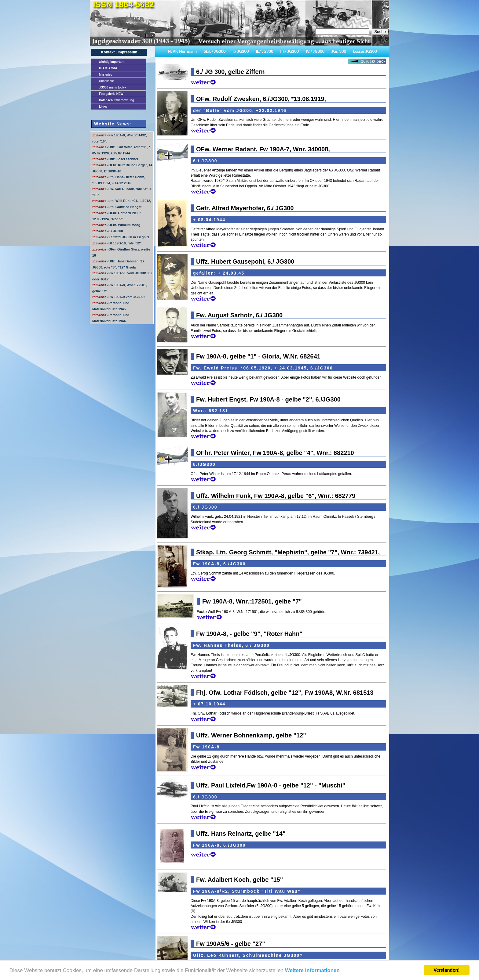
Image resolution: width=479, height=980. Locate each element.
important (112, 62)
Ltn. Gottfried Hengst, (117, 207)
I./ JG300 (241, 51)
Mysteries (106, 75)
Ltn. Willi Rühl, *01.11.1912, (122, 201)
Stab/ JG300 (215, 51)
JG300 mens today (112, 87)
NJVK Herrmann (182, 51)
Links (103, 107)
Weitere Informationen (312, 971)
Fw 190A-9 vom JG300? (119, 297)
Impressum (127, 52)
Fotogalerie (112, 94)
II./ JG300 (264, 51)
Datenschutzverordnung (117, 100)
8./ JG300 (108, 231)
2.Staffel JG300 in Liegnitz (121, 237)
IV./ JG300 (315, 51)
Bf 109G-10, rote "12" (117, 243)
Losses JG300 (365, 51)
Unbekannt (106, 81)
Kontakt (108, 52)
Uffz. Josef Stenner (115, 159)
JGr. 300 (339, 51)
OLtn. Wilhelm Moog (116, 225)
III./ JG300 (289, 51)
